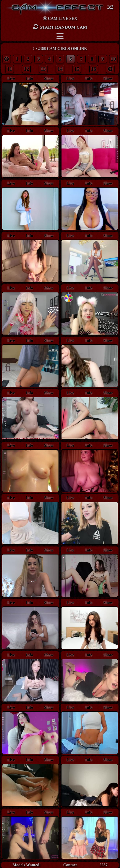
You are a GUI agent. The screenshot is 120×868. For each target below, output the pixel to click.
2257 (103, 865)
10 (113, 59)
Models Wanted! (27, 865)
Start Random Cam (60, 27)
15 (77, 69)
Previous (70, 104)
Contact (70, 865)
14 (60, 69)
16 (94, 69)
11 (10, 69)
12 (26, 69)
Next (110, 104)
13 (43, 69)
